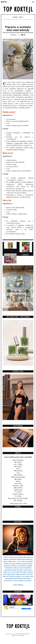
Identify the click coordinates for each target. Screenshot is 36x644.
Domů (15, 17)
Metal (18, 481)
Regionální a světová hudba (18, 498)
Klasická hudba (18, 460)
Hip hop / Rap (18, 486)
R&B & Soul (18, 490)
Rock (18, 469)
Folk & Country (18, 494)
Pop (18, 473)
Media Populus (18, 636)
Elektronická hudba (18, 477)
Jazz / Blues (18, 464)
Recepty (21, 17)
